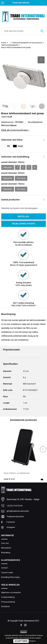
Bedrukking (6, 554)
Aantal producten (10, 200)
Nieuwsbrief (6, 549)
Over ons (5, 544)
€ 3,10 (9, 479)
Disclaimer (6, 609)
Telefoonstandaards (10, 45)
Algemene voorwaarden (11, 594)
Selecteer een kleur (12, 140)
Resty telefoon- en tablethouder (18, 473)
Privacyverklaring (8, 604)
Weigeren (32, 641)
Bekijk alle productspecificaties (15, 130)
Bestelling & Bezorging (11, 579)
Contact (5, 569)
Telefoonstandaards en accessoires (27, 43)
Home (4, 43)
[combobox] (20, 31)
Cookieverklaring (8, 599)
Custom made (7, 574)
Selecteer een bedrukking (15, 157)
